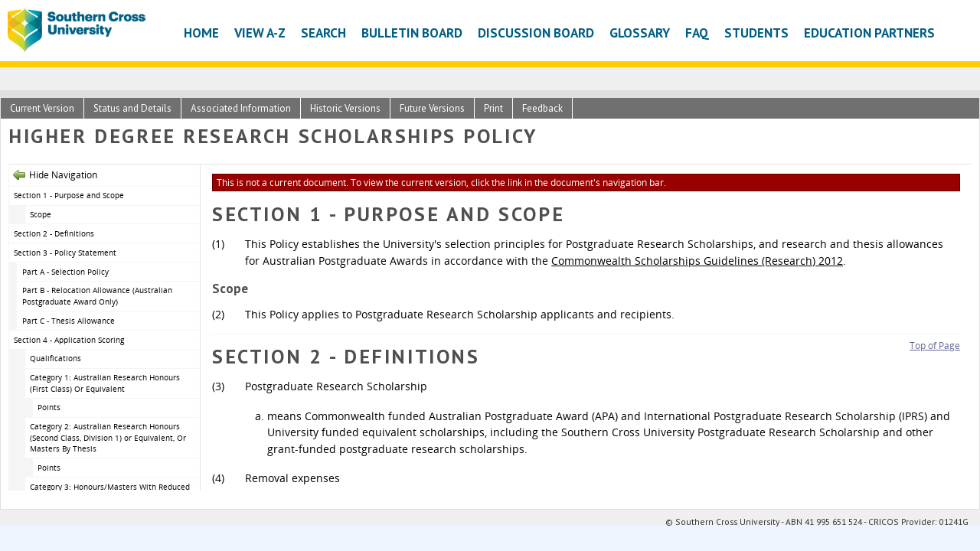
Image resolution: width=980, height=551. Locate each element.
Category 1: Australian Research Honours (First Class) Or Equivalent (105, 383)
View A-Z (260, 33)
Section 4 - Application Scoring (69, 340)
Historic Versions (345, 108)
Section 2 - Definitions (54, 233)
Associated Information (241, 108)
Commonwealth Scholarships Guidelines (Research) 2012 (697, 261)
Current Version (42, 108)
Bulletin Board (412, 33)
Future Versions (432, 108)
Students (756, 33)
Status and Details (132, 108)
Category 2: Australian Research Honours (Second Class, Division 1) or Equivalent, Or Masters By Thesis (108, 437)
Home (201, 33)
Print (493, 108)
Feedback (542, 108)
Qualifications (56, 358)
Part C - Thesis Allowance (69, 321)
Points (49, 407)
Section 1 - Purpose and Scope (69, 195)
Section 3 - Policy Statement (65, 253)
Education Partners (869, 33)
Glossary (640, 33)
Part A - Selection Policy (65, 272)
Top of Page (935, 346)
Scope (41, 214)
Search (323, 33)
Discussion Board (536, 33)
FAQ (697, 33)
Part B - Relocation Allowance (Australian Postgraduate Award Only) (97, 296)
